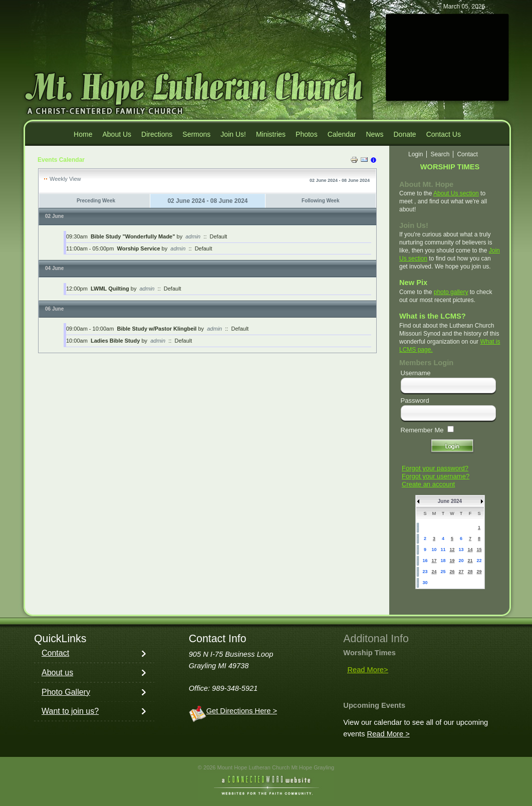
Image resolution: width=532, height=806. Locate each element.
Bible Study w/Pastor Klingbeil (157, 329)
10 (434, 550)
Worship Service (139, 248)
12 (452, 550)
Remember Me (422, 430)
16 (425, 561)
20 (461, 561)
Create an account (428, 484)
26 (452, 572)
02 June (54, 216)
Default (219, 236)
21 (470, 561)
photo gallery (451, 292)
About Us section (456, 193)
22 (479, 561)
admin (193, 236)
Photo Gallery (66, 692)
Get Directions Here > (242, 711)
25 (443, 572)
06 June (54, 309)
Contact (55, 653)
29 (479, 572)
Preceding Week (96, 201)
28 (470, 572)
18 (443, 561)
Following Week (320, 201)
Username (416, 373)
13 (461, 550)
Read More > (388, 734)
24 (434, 572)
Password (415, 400)
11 (443, 550)
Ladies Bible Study (115, 341)
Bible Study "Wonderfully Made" (133, 236)
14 (470, 550)
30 (425, 583)
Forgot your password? (435, 468)
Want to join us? (70, 711)
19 (452, 561)
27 (461, 572)
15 (479, 550)
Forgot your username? (436, 476)
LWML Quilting (110, 289)
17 (434, 561)
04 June (54, 268)
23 (425, 572)
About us (57, 673)
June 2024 (450, 501)
